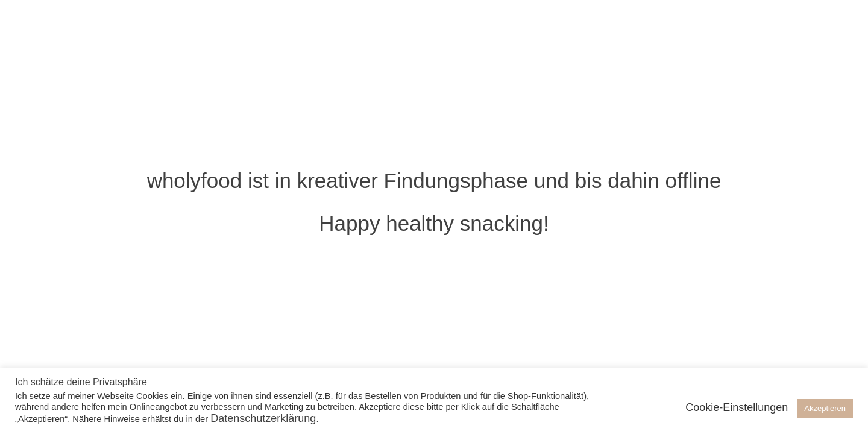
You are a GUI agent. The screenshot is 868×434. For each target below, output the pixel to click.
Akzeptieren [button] (825, 408)
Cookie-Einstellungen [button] (737, 407)
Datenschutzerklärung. (265, 418)
